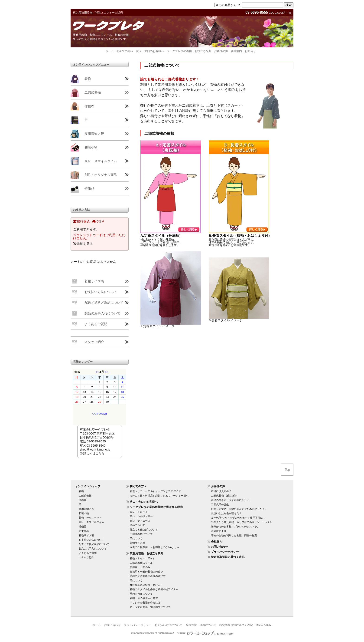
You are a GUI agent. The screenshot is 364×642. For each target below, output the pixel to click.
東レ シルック (139, 512)
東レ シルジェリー (141, 516)
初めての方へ (125, 51)
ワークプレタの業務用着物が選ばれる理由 (156, 507)
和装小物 (91, 147)
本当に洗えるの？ (221, 491)
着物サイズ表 (94, 281)
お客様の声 (221, 51)
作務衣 (89, 106)
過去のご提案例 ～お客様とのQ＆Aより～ (155, 547)
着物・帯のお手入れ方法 (144, 598)
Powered (205, 633)
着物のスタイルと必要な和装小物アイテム (154, 589)
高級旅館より (219, 531)
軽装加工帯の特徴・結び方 (145, 585)
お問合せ (250, 51)
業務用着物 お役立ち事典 (146, 553)
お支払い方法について (101, 292)
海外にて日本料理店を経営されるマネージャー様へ (159, 496)
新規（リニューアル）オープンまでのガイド (155, 491)
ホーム (110, 51)
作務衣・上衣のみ (140, 567)
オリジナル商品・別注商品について (150, 607)
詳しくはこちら (94, 453)
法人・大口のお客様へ (150, 51)
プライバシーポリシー (225, 552)
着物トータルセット (90, 518)
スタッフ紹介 (94, 342)
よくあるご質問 (96, 324)
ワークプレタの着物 (179, 51)
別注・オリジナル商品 (101, 175)
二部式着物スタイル (141, 563)
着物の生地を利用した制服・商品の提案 (234, 535)
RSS (259, 625)
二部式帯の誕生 (220, 504)
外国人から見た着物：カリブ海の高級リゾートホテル (242, 522)
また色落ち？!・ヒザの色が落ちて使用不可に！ (238, 518)
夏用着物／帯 (94, 134)
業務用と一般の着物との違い (146, 572)
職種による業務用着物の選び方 (148, 576)
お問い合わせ (219, 547)
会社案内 (236, 51)
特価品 (89, 188)
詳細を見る (85, 244)
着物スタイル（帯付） (143, 558)
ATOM (268, 625)
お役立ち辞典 (203, 51)
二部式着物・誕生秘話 (224, 496)
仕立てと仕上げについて (144, 530)
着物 (88, 79)
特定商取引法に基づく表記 (228, 557)
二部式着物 (93, 92)
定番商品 (84, 531)
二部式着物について (141, 534)
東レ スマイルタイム (101, 161)
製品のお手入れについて (102, 313)
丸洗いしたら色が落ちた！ (226, 513)
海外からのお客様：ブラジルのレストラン (235, 527)
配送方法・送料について (201, 625)
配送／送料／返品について (104, 303)
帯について (136, 538)
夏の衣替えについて (141, 594)
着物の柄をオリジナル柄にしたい (230, 500)
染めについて (137, 525)
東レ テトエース (140, 521)
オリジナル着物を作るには (145, 602)
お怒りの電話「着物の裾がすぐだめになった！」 (239, 509)
